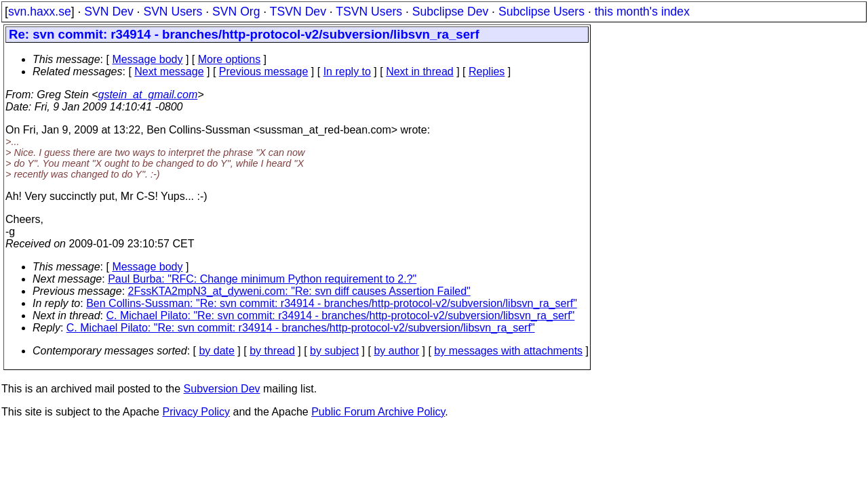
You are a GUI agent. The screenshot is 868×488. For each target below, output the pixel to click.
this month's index (642, 12)
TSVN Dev (298, 12)
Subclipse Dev (450, 12)
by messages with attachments (508, 351)
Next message (169, 72)
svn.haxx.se (40, 12)
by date (216, 351)
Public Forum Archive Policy (378, 412)
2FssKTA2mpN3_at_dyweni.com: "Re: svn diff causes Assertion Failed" (299, 291)
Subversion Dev (222, 389)
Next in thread (420, 72)
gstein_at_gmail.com (148, 95)
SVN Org (236, 12)
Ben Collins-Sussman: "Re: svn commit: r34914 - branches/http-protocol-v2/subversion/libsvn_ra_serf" (332, 303)
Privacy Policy (196, 412)
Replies (487, 72)
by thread (272, 351)
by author (396, 351)
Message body (147, 59)
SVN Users (173, 12)
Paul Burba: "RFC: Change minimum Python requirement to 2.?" (262, 279)
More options (230, 59)
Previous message (264, 72)
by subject (334, 351)
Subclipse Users (541, 12)
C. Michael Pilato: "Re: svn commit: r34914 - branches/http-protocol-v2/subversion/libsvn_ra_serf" (341, 316)
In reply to (347, 72)
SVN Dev (108, 12)
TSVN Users (369, 12)
